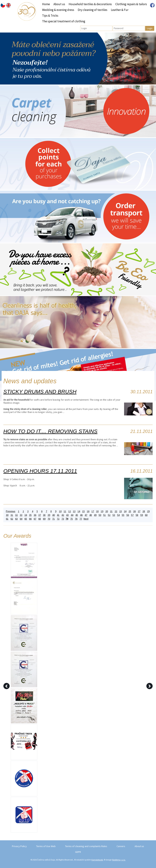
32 (16, 515)
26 (134, 511)
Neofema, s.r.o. (119, 860)
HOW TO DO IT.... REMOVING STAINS (50, 431)
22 (116, 511)
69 (44, 519)
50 (100, 515)
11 (65, 511)
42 (63, 515)
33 (21, 515)
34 (26, 515)
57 (132, 515)
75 (71, 519)
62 (12, 519)
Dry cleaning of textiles (93, 10)
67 (35, 519)
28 (144, 511)
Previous (11, 511)
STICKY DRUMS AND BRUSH (40, 392)
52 (109, 515)
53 (114, 515)
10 (60, 511)
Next (86, 519)
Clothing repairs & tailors (131, 4)
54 (118, 515)
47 (86, 515)
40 (53, 515)
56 (128, 515)
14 (79, 511)
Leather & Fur (120, 10)
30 (7, 515)
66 (30, 519)
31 (12, 515)
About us (59, 4)
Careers (121, 846)
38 (44, 515)
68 (40, 519)
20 (107, 511)
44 (72, 515)
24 (125, 511)
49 (95, 515)
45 (77, 515)
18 (97, 511)
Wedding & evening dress (58, 10)
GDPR (78, 852)
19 (102, 511)
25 (130, 511)
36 (35, 515)
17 (93, 511)
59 (142, 515)
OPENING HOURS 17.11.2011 (40, 471)
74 (67, 519)
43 (67, 515)
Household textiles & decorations (90, 4)
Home (46, 4)
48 (91, 515)
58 (137, 515)
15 (83, 511)
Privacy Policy (19, 846)
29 (148, 511)
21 (111, 511)
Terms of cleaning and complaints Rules (86, 846)
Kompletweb (97, 860)
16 (88, 511)
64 (21, 519)
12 (70, 511)
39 (49, 515)
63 (16, 519)
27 (139, 511)
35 (30, 515)
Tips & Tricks (50, 16)
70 (49, 519)
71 (53, 519)
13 (74, 511)
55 (123, 515)
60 (146, 515)
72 (58, 519)
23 (121, 511)
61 (7, 519)
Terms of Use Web (46, 846)
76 (76, 519)
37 (40, 515)
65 (26, 519)
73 (63, 519)
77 (81, 519)
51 (104, 515)
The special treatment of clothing (64, 21)
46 (81, 515)
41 (58, 515)
